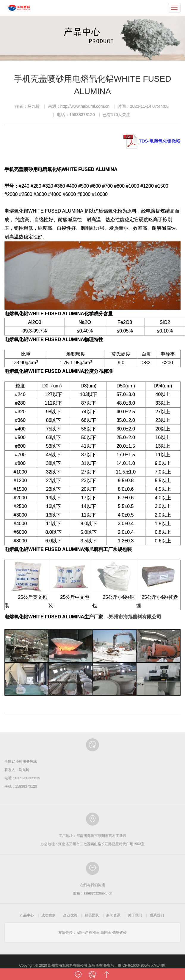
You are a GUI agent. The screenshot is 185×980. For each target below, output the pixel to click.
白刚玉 (106, 932)
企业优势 (70, 915)
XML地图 (159, 965)
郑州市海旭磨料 (19, 8)
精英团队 (92, 915)
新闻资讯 (113, 915)
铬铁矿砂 (120, 932)
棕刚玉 (94, 932)
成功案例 (48, 915)
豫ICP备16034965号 (134, 965)
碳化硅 (83, 932)
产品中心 (27, 915)
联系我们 (157, 915)
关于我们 (135, 915)
